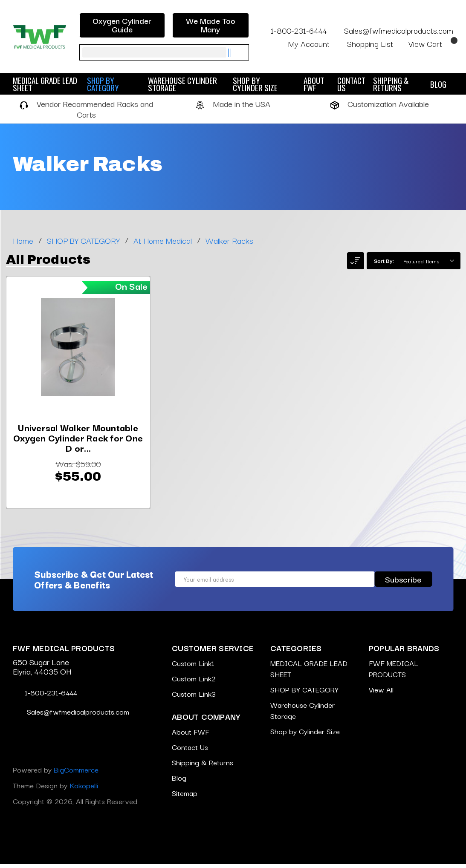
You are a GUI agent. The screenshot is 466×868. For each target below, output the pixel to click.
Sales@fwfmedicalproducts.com (393, 30)
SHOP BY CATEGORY (113, 84)
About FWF (314, 84)
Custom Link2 (194, 682)
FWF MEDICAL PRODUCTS (394, 673)
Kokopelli (84, 789)
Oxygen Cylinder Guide (122, 25)
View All (381, 694)
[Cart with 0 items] (431, 43)
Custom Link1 (193, 667)
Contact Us (351, 84)
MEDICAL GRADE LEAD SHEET (45, 84)
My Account (314, 43)
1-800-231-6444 (294, 30)
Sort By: (384, 260)
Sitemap (185, 797)
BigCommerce (76, 774)
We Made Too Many (211, 25)
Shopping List (375, 43)
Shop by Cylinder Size (263, 84)
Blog (438, 84)
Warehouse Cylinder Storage (182, 84)
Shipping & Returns (391, 84)
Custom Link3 (194, 698)
